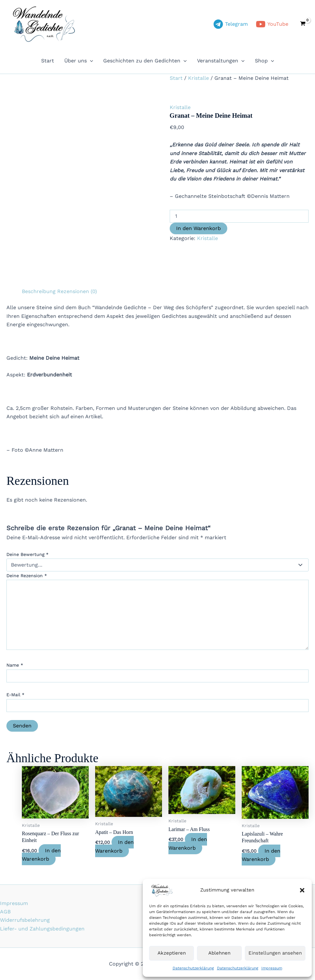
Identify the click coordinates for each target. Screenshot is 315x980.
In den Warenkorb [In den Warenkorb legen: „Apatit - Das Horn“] (114, 846)
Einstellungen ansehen (275, 953)
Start (48, 61)
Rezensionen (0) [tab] (77, 291)
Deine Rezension (27, 576)
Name (15, 665)
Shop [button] (265, 61)
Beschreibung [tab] (39, 291)
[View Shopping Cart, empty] (303, 24)
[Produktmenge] (239, 216)
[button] (302, 890)
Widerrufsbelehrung (25, 920)
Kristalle (198, 78)
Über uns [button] (79, 61)
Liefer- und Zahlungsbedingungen (42, 929)
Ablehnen (219, 953)
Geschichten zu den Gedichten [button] (145, 61)
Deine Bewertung (27, 554)
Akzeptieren (172, 953)
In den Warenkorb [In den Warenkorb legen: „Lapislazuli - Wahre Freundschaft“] (261, 855)
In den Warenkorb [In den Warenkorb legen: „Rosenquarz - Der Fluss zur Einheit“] (41, 855)
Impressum (272, 968)
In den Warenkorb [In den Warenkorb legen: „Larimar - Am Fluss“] (188, 843)
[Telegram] (231, 24)
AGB (5, 912)
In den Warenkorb (198, 228)
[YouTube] (272, 24)
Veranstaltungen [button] (221, 61)
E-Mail (15, 695)
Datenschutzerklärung (193, 968)
